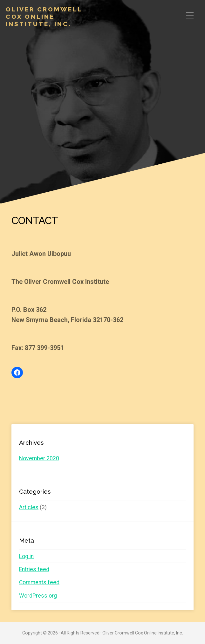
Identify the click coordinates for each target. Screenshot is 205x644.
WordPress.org (38, 596)
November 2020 (39, 458)
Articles (29, 507)
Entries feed (34, 569)
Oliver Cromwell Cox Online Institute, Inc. (44, 17)
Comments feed (39, 582)
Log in (26, 556)
